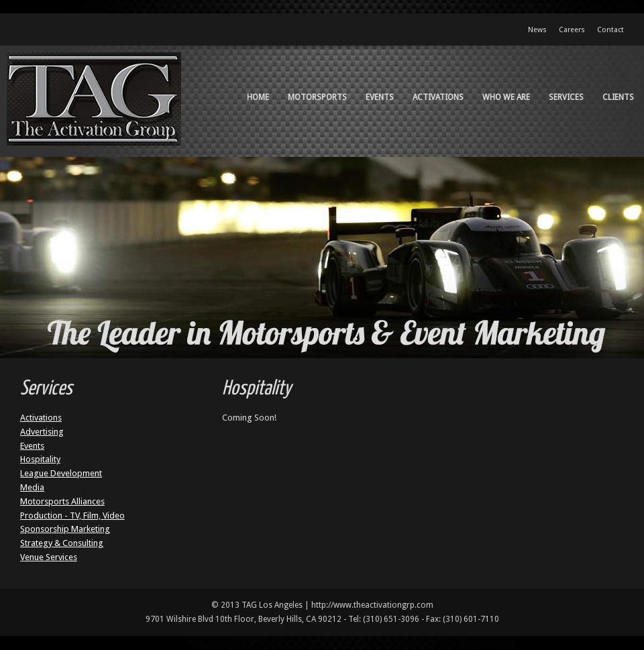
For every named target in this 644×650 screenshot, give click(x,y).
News (537, 30)
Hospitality (40, 459)
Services (566, 97)
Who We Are (506, 97)
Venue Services (49, 557)
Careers (572, 30)
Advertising (42, 432)
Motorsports (317, 97)
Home (258, 97)
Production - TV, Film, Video (72, 516)
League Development (61, 473)
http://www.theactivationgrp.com (372, 605)
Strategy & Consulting (62, 543)
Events (380, 97)
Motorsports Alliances (62, 501)
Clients (618, 97)
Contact (610, 30)
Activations (438, 97)
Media (32, 487)
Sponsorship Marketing (65, 529)
